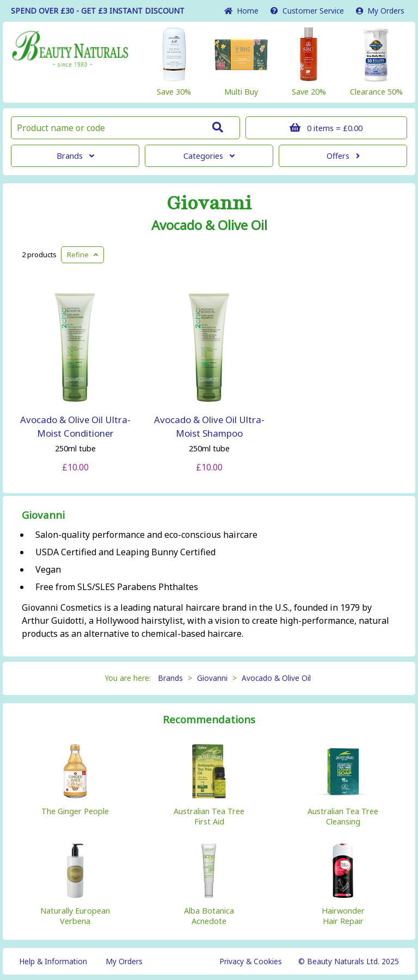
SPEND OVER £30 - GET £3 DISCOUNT (98, 11)
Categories (209, 156)
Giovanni (209, 203)
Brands (75, 156)
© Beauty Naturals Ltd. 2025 (349, 961)
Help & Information (53, 961)
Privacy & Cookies (251, 961)
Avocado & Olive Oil (209, 225)
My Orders (380, 11)
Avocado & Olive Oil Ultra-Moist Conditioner (75, 426)
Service (307, 11)
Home (241, 11)
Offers (343, 156)
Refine (82, 255)
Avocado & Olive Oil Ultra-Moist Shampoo (209, 426)
